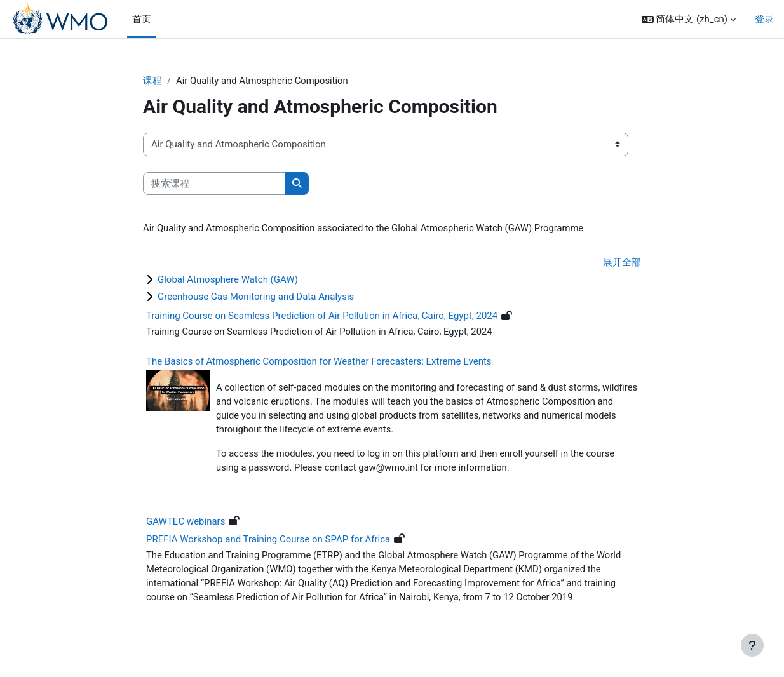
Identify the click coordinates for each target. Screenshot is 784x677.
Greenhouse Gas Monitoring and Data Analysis (256, 298)
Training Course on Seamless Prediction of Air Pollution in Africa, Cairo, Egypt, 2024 (322, 317)
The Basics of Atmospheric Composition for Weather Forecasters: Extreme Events (319, 362)
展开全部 (622, 263)
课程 (152, 81)
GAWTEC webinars (186, 524)
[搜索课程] (214, 184)
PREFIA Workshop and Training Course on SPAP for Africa (268, 542)
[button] (689, 19)
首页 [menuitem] (142, 19)
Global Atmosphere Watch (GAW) (228, 281)
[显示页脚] (752, 645)
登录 (764, 19)
